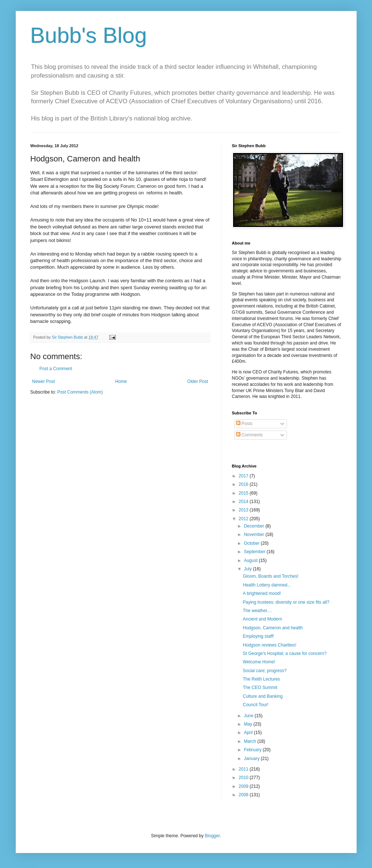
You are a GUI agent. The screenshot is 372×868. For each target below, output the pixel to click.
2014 (244, 502)
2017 (244, 476)
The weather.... (257, 611)
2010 (244, 778)
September (255, 552)
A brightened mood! (262, 593)
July (248, 569)
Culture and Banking (263, 696)
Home (121, 381)
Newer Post (44, 381)
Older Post (198, 381)
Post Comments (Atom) (80, 392)
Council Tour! (255, 705)
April (249, 733)
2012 (244, 519)
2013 (244, 510)
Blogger (212, 836)
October (252, 543)
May (248, 724)
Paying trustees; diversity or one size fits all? (286, 602)
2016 (244, 484)
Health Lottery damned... (267, 585)
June (249, 716)
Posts (244, 424)
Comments (249, 435)
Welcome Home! (259, 662)
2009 (244, 786)
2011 (244, 769)
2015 (244, 493)
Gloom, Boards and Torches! (270, 576)
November (255, 534)
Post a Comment (56, 369)
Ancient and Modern (262, 619)
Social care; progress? (264, 671)
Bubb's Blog (89, 35)
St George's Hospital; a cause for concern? (284, 653)
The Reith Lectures (261, 679)
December (255, 526)
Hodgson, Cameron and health (272, 628)
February (253, 750)
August (251, 560)
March (251, 741)
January (252, 759)
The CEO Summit (260, 688)
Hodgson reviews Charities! (269, 645)
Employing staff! (258, 636)
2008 (244, 795)
